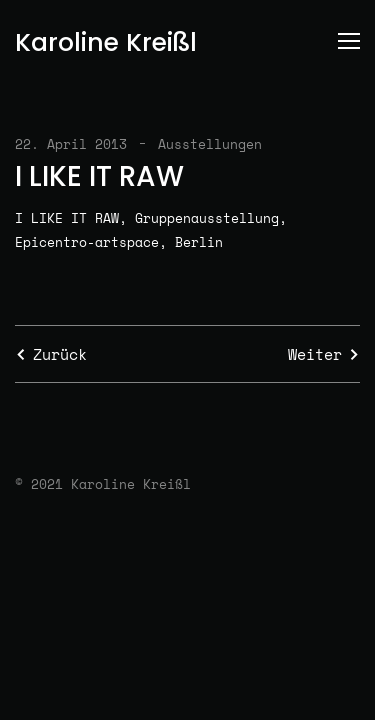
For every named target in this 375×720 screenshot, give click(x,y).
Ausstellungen (210, 144)
